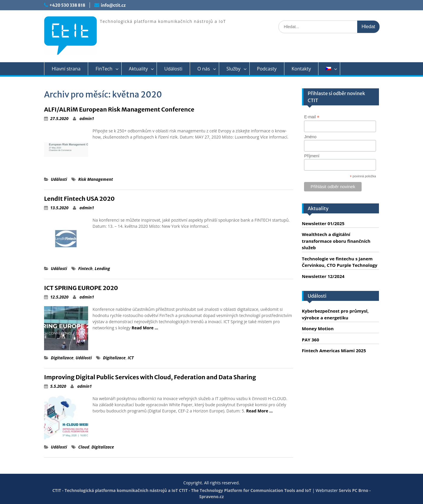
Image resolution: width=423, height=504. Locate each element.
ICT (131, 358)
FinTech (104, 69)
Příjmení (312, 156)
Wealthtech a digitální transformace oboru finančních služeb (336, 241)
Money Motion (318, 328)
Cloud (84, 447)
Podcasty (267, 69)
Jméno (310, 137)
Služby (234, 69)
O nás (204, 69)
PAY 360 (311, 340)
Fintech (85, 268)
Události (173, 69)
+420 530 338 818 (67, 5)
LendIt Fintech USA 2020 (79, 199)
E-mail (312, 117)
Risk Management (95, 179)
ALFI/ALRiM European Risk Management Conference (119, 109)
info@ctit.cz (113, 5)
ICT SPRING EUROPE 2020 (81, 288)
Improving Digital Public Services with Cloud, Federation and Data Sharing (150, 377)
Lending (102, 268)
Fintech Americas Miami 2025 (334, 350)
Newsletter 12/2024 (323, 276)
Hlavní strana (66, 69)
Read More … (145, 328)
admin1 (87, 118)
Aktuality (139, 69)
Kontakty (301, 69)
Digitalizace (62, 358)
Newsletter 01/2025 (323, 223)
